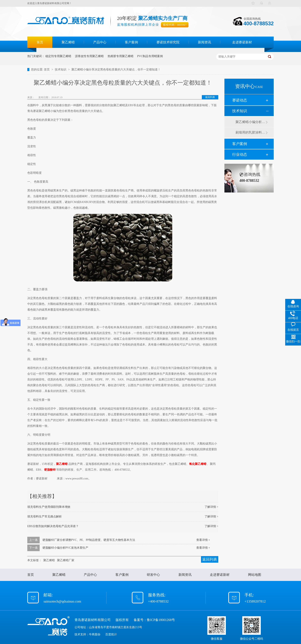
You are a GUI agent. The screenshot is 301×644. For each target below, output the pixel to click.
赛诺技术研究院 (168, 42)
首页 (40, 42)
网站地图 (255, 575)
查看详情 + (203, 540)
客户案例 (131, 42)
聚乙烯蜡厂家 (66, 560)
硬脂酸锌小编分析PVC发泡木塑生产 (65, 548)
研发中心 (153, 575)
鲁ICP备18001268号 (161, 620)
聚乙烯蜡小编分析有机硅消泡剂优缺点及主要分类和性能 (250, 122)
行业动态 (240, 154)
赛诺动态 (240, 100)
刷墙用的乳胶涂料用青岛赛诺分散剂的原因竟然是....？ (250, 132)
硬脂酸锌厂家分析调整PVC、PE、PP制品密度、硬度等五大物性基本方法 (89, 540)
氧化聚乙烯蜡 (198, 464)
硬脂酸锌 (50, 470)
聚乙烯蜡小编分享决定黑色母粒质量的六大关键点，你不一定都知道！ (116, 70)
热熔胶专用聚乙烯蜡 (121, 56)
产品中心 (100, 42)
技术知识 (61, 70)
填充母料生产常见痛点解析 (45, 517)
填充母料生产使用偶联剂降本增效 (49, 507)
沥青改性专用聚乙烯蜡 (89, 56)
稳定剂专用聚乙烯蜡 (58, 56)
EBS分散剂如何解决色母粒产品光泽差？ (53, 526)
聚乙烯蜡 (68, 42)
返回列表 (210, 97)
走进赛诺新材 (242, 42)
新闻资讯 (204, 42)
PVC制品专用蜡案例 (150, 56)
